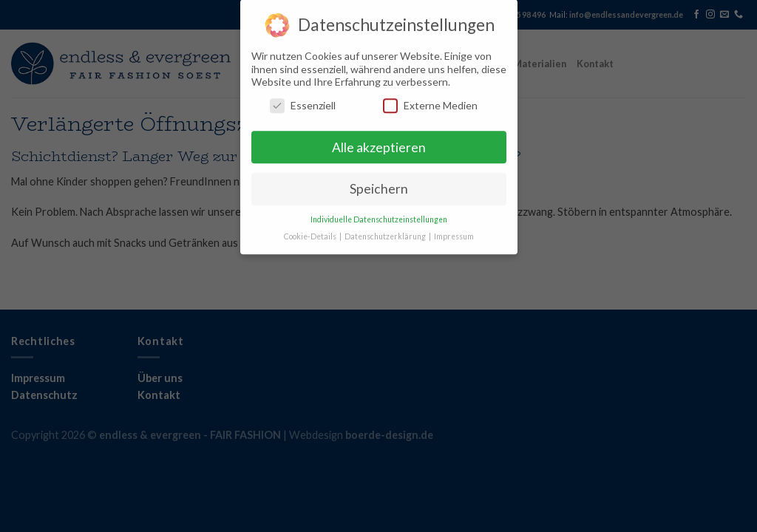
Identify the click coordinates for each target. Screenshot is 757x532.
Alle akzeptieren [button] (379, 141)
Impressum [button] (454, 231)
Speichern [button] (379, 184)
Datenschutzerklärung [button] (386, 231)
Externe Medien (430, 99)
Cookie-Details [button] (311, 231)
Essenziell (303, 99)
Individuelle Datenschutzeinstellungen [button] (379, 214)
